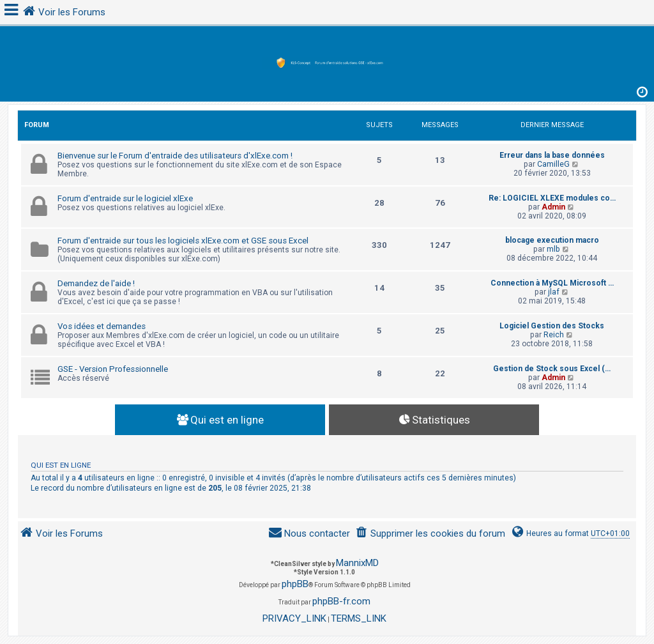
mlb (553, 249)
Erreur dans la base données (552, 155)
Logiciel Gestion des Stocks (552, 326)
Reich (554, 335)
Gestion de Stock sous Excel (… (552, 369)
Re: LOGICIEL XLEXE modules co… (552, 198)
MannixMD (357, 563)
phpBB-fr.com (341, 601)
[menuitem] (430, 534)
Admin (553, 207)
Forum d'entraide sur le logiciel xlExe (125, 198)
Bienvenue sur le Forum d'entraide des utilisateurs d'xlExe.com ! (175, 156)
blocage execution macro (552, 240)
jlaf (554, 292)
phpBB (295, 584)
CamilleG (553, 164)
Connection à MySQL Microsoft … (552, 283)
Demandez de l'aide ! (96, 283)
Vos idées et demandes (102, 326)
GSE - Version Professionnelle (113, 369)
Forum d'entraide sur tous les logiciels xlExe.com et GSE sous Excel (183, 241)
